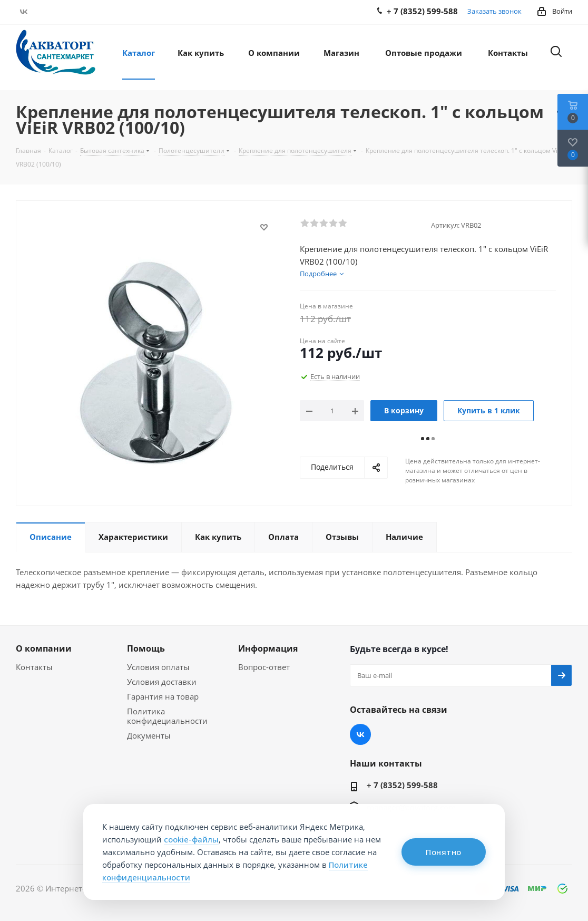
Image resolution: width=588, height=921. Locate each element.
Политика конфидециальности (167, 716)
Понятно (444, 852)
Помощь (146, 648)
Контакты (34, 667)
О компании (44, 648)
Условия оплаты (158, 667)
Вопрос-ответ (264, 667)
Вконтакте (24, 12)
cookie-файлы (191, 839)
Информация (268, 648)
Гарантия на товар (163, 696)
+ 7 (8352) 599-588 (402, 785)
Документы (149, 735)
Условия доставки (162, 682)
